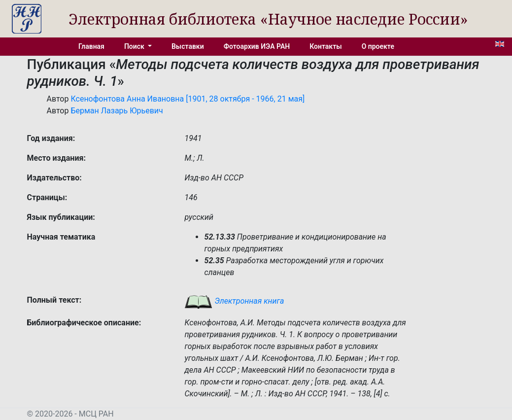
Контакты (325, 46)
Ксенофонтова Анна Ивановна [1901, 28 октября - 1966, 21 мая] (188, 99)
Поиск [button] (135, 46)
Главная (91, 46)
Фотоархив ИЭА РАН (257, 46)
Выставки (188, 46)
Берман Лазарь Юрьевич (117, 111)
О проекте (378, 46)
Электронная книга (234, 301)
